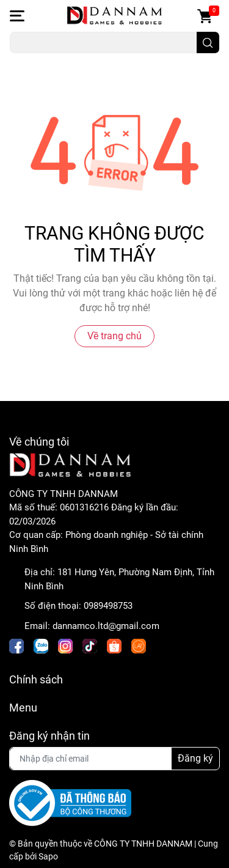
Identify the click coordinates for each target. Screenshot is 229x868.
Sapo (48, 856)
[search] (208, 42)
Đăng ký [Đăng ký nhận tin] (195, 758)
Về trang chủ (114, 336)
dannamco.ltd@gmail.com (106, 626)
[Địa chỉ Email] (114, 759)
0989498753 (108, 606)
